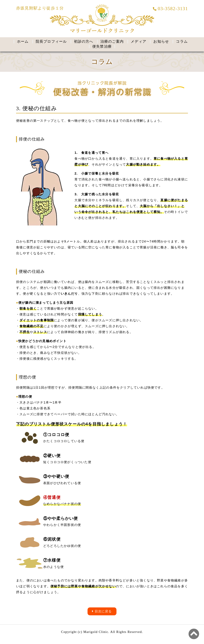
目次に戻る (102, 611)
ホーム (23, 41)
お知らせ (161, 41)
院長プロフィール (51, 41)
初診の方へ (84, 41)
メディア (139, 41)
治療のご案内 (112, 41)
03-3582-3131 (170, 9)
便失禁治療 (102, 46)
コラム (182, 41)
